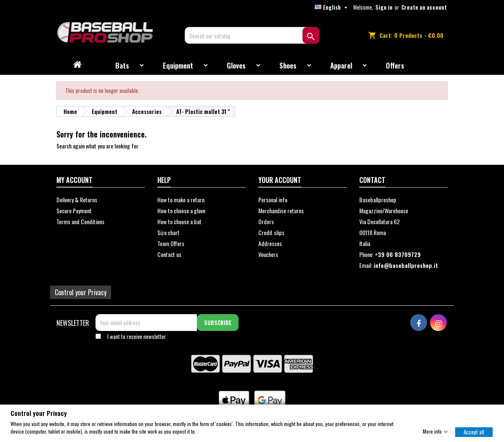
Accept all (474, 431)
